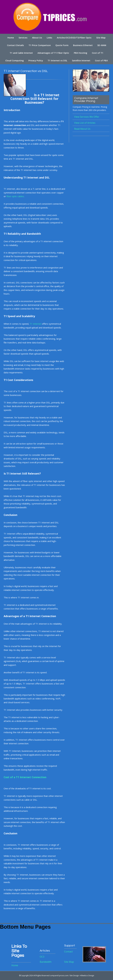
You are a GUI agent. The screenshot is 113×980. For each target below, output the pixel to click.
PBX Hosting (81, 53)
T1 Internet (35, 324)
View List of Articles (85, 123)
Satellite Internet (81, 60)
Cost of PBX (101, 60)
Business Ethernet (83, 45)
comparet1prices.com (59, 976)
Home (11, 38)
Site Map (101, 38)
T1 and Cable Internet (21, 53)
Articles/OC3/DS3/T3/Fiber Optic (74, 38)
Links (49, 38)
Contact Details (15, 45)
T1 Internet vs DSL (57, 60)
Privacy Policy (36, 60)
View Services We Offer (87, 117)
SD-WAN (102, 45)
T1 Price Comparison (40, 45)
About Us (37, 38)
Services (23, 38)
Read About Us (82, 129)
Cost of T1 (98, 53)
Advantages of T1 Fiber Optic (53, 53)
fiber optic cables (15, 196)
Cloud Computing (15, 60)
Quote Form (62, 45)
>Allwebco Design (87, 976)
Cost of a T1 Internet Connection (25, 777)
